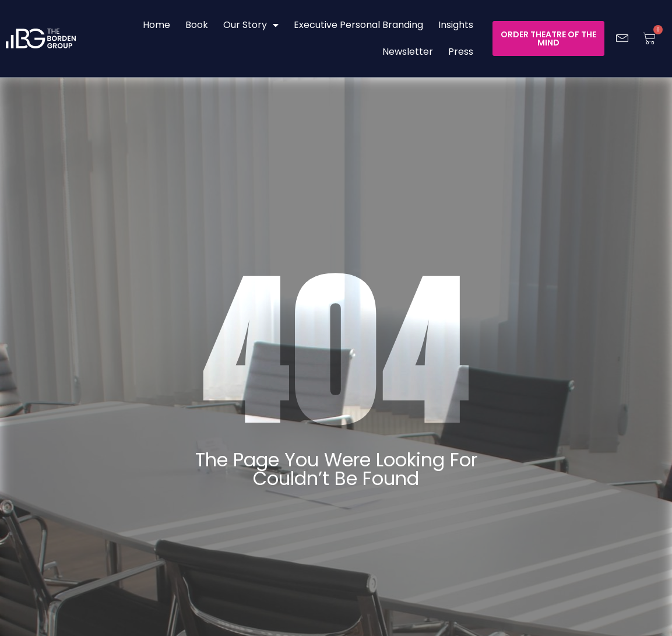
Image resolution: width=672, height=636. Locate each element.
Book (197, 25)
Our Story (251, 25)
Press (461, 52)
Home (156, 25)
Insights (456, 25)
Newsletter (408, 52)
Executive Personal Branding (358, 25)
